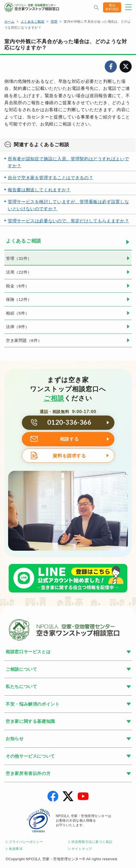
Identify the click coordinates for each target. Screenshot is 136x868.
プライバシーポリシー (26, 842)
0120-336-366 (69, 422)
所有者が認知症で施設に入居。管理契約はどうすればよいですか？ (68, 162)
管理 (54, 22)
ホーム (9, 22)
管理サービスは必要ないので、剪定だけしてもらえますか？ (68, 221)
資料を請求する (69, 456)
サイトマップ (82, 849)
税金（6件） (18, 286)
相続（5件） (18, 313)
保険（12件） (19, 299)
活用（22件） (19, 272)
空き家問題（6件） (24, 340)
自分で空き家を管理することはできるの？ (50, 178)
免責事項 (16, 849)
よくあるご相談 (33, 22)
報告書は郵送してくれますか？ (39, 190)
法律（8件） (18, 327)
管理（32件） (19, 258)
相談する (69, 439)
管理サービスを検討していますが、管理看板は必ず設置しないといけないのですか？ (68, 205)
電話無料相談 (112, 7)
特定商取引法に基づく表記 (92, 842)
